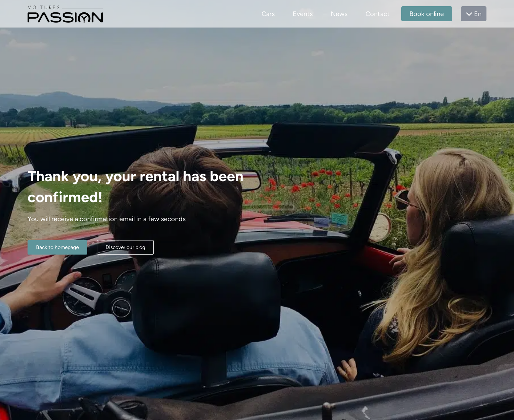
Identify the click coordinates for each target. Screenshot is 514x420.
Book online (427, 14)
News (339, 14)
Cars (268, 14)
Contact (378, 14)
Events (303, 14)
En (474, 14)
